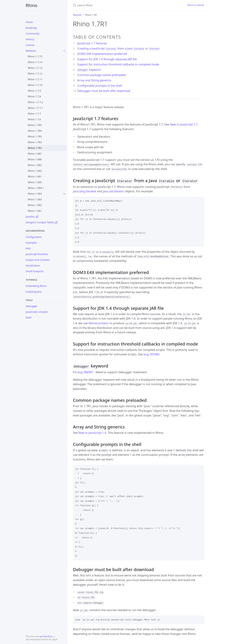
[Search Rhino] (115, 5)
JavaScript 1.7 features (92, 43)
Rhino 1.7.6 (34, 119)
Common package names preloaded (101, 75)
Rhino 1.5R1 (35, 211)
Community (33, 34)
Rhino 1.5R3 (35, 199)
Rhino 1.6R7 (35, 154)
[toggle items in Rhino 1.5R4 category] (64, 194)
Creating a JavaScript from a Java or (119, 48)
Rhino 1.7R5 (35, 125)
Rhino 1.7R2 (35, 142)
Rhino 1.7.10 (35, 85)
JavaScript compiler (37, 312)
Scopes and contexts (38, 260)
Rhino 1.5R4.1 (36, 188)
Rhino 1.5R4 (35, 194)
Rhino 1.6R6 (35, 159)
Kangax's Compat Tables (42, 222)
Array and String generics (94, 80)
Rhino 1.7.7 (34, 114)
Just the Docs (46, 636)
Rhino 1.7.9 (34, 91)
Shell (28, 318)
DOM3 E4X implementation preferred (102, 54)
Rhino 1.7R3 (35, 136)
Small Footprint (35, 271)
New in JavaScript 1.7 (184, 124)
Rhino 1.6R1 (35, 177)
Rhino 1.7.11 (35, 79)
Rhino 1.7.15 (35, 56)
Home (29, 22)
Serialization (33, 266)
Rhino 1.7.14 (35, 62)
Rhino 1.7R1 (35, 148)
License (30, 45)
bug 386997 (85, 371)
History (30, 39)
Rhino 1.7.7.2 (35, 102)
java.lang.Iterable (85, 191)
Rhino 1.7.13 (35, 68)
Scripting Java (34, 292)
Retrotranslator (99, 323)
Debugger (32, 306)
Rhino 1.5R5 (35, 182)
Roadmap (31, 28)
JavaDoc (32, 217)
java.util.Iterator (113, 191)
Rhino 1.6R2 (35, 171)
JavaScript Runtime (37, 254)
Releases (31, 51)
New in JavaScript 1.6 (92, 432)
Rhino (31, 5)
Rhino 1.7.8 (34, 96)
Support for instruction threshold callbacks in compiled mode (118, 64)
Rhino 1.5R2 (35, 205)
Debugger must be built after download (104, 91)
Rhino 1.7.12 (35, 74)
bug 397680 (151, 354)
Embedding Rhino (36, 286)
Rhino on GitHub (196, 5)
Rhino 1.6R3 (35, 165)
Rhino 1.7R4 (35, 131)
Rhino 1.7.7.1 (35, 108)
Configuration (34, 237)
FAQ (28, 248)
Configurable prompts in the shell (100, 86)
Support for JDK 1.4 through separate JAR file (107, 59)
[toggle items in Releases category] (64, 51)
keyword (89, 70)
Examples (31, 243)
